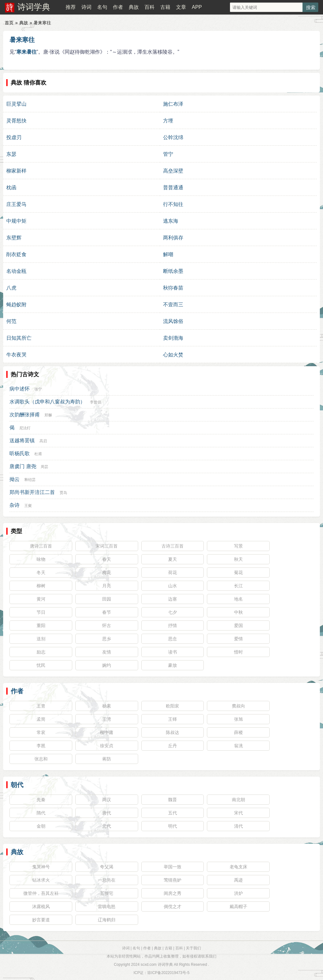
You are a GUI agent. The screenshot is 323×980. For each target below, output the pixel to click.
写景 (238, 546)
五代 (173, 813)
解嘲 (168, 254)
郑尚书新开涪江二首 (32, 492)
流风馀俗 (173, 321)
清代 (238, 826)
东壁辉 (14, 238)
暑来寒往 (22, 40)
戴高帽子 (238, 907)
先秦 (41, 800)
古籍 (165, 7)
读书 (173, 652)
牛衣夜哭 (16, 355)
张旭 (238, 719)
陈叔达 (173, 732)
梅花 (107, 572)
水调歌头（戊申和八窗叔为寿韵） (47, 402)
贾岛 (63, 493)
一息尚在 (107, 880)
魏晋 (173, 800)
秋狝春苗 (173, 288)
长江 (238, 586)
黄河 (41, 599)
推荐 (71, 7)
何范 (11, 321)
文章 (181, 7)
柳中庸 (107, 732)
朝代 (17, 785)
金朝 (41, 826)
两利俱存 (173, 238)
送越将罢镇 (22, 440)
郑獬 (48, 415)
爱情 (238, 639)
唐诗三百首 (41, 546)
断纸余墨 (173, 271)
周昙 (44, 467)
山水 (173, 586)
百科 (150, 7)
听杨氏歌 (20, 453)
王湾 (107, 719)
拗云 (15, 479)
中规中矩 (16, 221)
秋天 (238, 559)
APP (197, 7)
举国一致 (173, 867)
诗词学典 (34, 7)
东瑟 (11, 154)
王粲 (28, 506)
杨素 (107, 706)
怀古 (107, 625)
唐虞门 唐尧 (23, 466)
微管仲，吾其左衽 (41, 893)
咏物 (41, 559)
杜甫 (38, 454)
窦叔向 (238, 706)
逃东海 (171, 221)
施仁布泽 (173, 104)
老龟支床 (238, 867)
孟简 (41, 719)
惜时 (238, 652)
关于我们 (193, 948)
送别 (41, 639)
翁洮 (238, 746)
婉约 (107, 665)
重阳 (41, 625)
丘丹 (173, 746)
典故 (134, 7)
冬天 (41, 572)
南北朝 (238, 800)
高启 (43, 441)
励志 (41, 652)
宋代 (238, 813)
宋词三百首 (107, 546)
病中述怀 (20, 389)
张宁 (38, 389)
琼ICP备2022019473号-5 (168, 973)
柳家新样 (16, 171)
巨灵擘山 (16, 104)
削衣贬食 (16, 254)
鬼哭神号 (41, 867)
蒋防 (107, 759)
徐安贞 (107, 746)
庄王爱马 (16, 204)
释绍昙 (30, 480)
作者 (118, 7)
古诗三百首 (173, 546)
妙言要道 (41, 920)
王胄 (41, 706)
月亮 (107, 586)
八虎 (11, 288)
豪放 (173, 665)
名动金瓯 (16, 271)
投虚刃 (14, 137)
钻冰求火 (41, 880)
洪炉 (238, 893)
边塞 (173, 599)
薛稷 (238, 732)
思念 (173, 639)
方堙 (168, 121)
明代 (173, 826)
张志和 (41, 759)
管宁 (168, 154)
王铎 (173, 719)
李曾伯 (96, 402)
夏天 (173, 559)
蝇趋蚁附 (16, 305)
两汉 (107, 800)
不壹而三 (173, 305)
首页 (9, 23)
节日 (41, 612)
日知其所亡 (19, 338)
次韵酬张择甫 (25, 415)
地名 (238, 599)
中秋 (238, 612)
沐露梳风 (41, 907)
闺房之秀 (173, 893)
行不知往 (173, 204)
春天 (107, 559)
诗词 (86, 7)
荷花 (173, 572)
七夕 (173, 612)
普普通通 (173, 188)
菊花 (238, 572)
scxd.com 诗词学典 (157, 965)
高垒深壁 (173, 171)
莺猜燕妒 (173, 880)
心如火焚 (173, 355)
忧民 (41, 665)
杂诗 (15, 505)
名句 (102, 7)
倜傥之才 (173, 907)
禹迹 (238, 880)
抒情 (173, 625)
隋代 (41, 813)
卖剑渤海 (173, 338)
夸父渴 (107, 867)
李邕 (41, 746)
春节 (107, 612)
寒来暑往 (26, 52)
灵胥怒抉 (16, 121)
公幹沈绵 (173, 137)
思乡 (107, 639)
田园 (107, 599)
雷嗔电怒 (107, 907)
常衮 (41, 732)
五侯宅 (107, 893)
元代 (107, 826)
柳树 (41, 586)
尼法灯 (25, 428)
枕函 (11, 188)
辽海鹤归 (107, 920)
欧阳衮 (173, 706)
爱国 (238, 625)
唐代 (107, 813)
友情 (107, 652)
